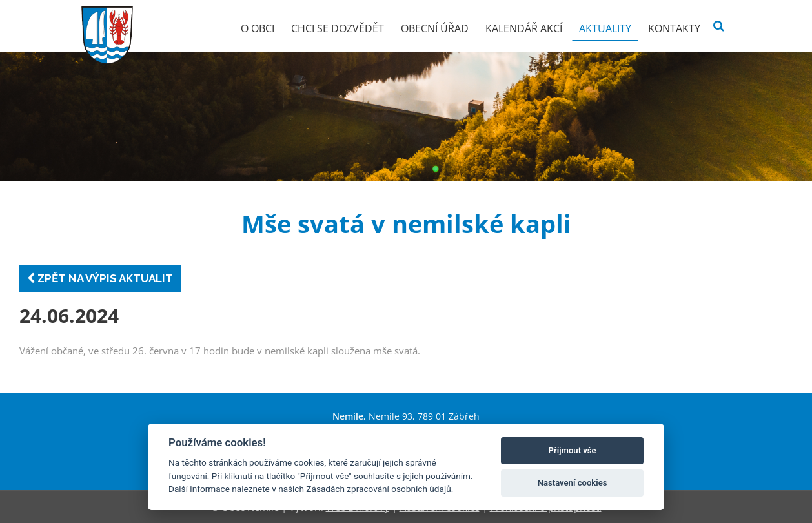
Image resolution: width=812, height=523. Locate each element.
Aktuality (605, 28)
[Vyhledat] (719, 26)
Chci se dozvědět (338, 28)
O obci (258, 28)
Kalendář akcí (524, 28)
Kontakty (674, 28)
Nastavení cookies (573, 483)
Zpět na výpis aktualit (100, 278)
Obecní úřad (435, 28)
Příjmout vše (573, 450)
